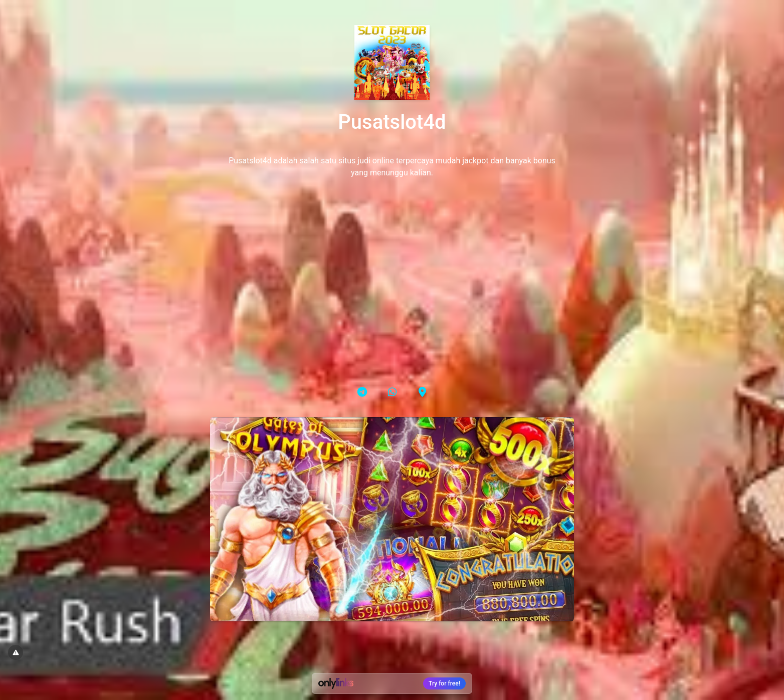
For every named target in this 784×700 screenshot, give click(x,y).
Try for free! (444, 683)
